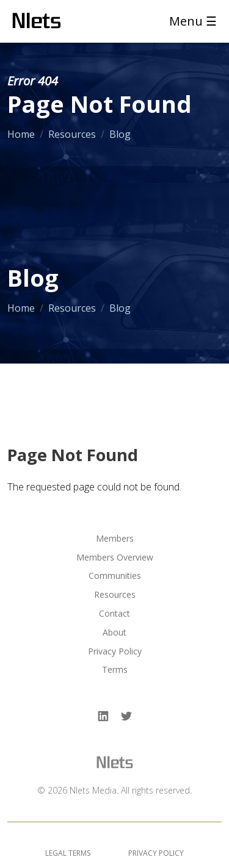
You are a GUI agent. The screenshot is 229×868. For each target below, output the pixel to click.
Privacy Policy (115, 652)
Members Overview (115, 558)
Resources (72, 134)
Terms (115, 670)
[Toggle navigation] (189, 21)
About (114, 633)
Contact (114, 614)
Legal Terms (68, 853)
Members (115, 539)
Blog (120, 134)
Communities (115, 576)
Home (21, 134)
